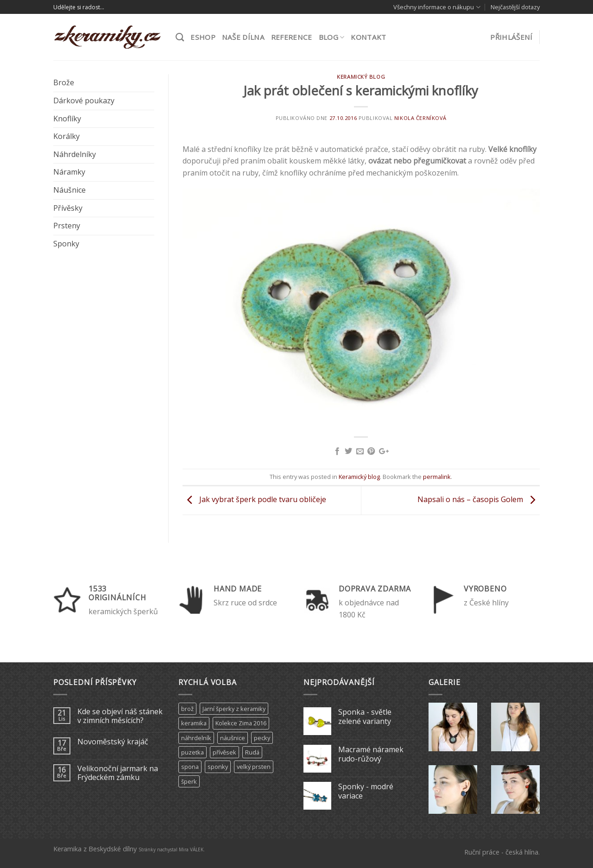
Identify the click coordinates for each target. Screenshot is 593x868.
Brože (64, 82)
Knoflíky (67, 119)
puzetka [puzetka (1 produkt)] (192, 752)
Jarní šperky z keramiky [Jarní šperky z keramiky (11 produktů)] (234, 709)
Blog (332, 37)
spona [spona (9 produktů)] (190, 767)
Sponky (66, 244)
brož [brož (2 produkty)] (187, 709)
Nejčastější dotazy (515, 7)
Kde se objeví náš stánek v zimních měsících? (120, 716)
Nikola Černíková (420, 118)
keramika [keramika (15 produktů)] (194, 723)
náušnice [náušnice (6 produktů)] (233, 738)
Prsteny (67, 226)
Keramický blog (361, 77)
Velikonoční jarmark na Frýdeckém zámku (118, 773)
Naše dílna (243, 37)
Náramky (69, 172)
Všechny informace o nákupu (437, 7)
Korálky (66, 136)
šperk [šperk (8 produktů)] (189, 781)
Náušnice (69, 190)
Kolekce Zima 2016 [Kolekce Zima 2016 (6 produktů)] (241, 723)
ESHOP (203, 37)
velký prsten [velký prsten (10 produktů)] (254, 767)
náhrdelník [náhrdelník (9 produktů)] (196, 738)
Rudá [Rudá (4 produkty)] (252, 752)
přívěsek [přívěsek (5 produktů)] (224, 752)
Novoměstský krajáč (113, 742)
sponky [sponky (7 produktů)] (218, 767)
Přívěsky (68, 208)
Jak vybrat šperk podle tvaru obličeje (254, 500)
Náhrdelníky (75, 154)
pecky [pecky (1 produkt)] (262, 738)
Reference (292, 37)
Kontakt (368, 37)
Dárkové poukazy (84, 101)
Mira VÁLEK (191, 849)
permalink (437, 477)
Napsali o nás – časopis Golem (479, 500)
